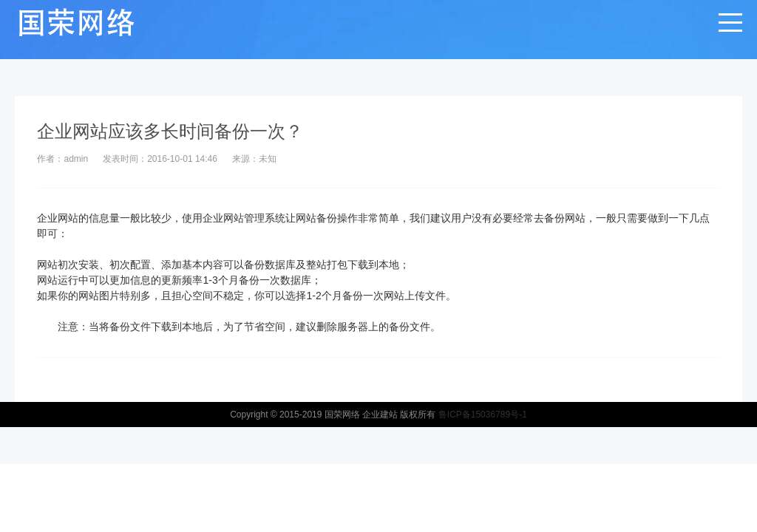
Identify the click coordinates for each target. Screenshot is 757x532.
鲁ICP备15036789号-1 (483, 415)
